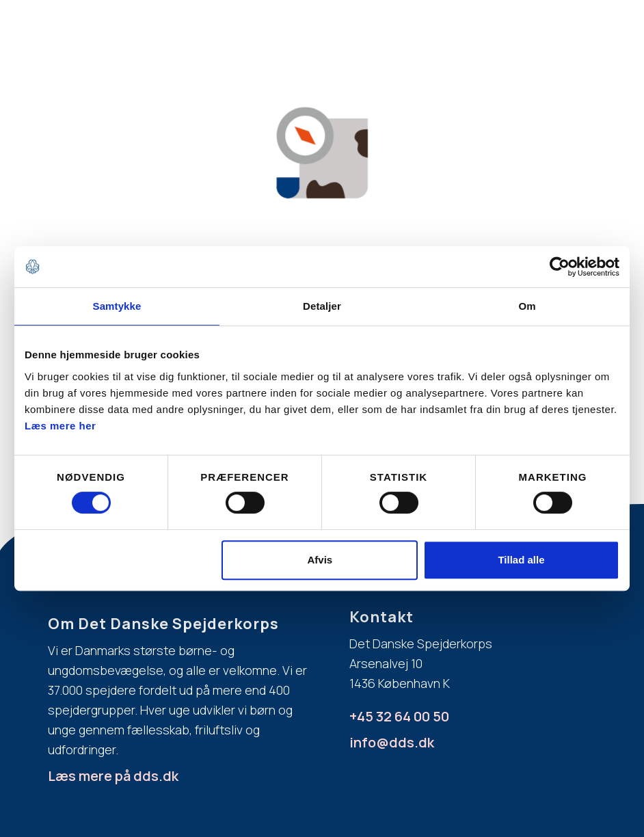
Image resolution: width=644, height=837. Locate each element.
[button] (477, 41)
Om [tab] (527, 306)
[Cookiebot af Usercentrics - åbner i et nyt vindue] (560, 267)
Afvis (320, 560)
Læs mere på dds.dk (113, 776)
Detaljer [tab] (322, 306)
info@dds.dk (392, 742)
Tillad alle (521, 560)
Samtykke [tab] (117, 306)
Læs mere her (60, 426)
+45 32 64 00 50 (399, 716)
